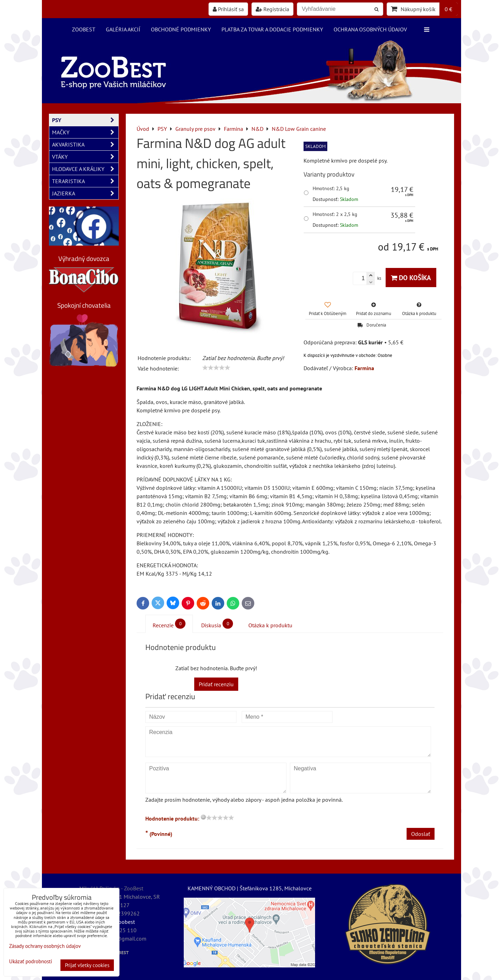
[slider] (216, 368)
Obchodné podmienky (181, 29)
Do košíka (411, 278)
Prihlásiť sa (228, 9)
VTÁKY (85, 157)
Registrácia (272, 9)
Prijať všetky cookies (87, 965)
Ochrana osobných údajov (370, 29)
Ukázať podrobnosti (31, 962)
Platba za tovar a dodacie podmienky (272, 29)
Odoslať (421, 834)
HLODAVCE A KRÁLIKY (85, 169)
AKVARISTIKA (85, 144)
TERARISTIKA (85, 181)
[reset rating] (203, 817)
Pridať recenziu (216, 684)
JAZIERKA (85, 193)
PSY (85, 120)
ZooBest (84, 29)
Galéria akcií (123, 29)
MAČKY (85, 132)
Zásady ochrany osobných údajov (45, 946)
